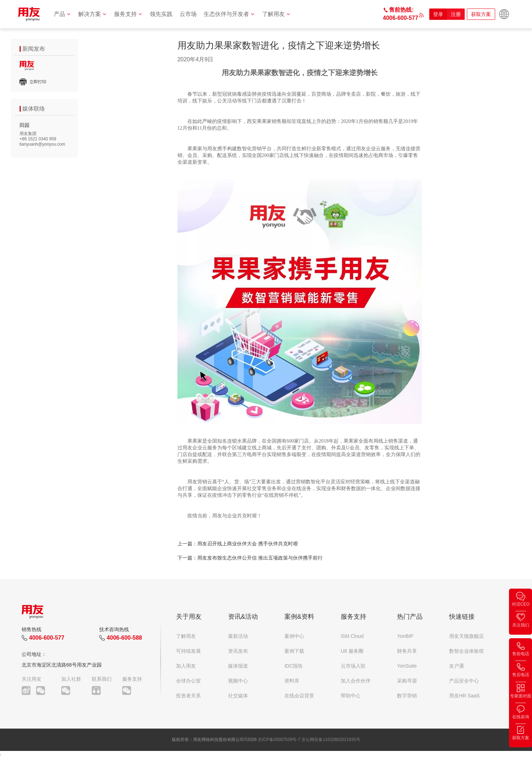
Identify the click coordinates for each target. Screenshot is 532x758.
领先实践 (161, 14)
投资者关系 (188, 696)
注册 (456, 14)
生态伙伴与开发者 (229, 14)
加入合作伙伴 (356, 681)
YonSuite (407, 666)
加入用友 (186, 666)
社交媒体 (238, 696)
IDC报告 (294, 666)
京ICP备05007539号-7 (279, 740)
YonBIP (405, 636)
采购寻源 (407, 681)
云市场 (188, 14)
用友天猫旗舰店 (466, 636)
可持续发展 (188, 651)
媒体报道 (238, 666)
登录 (438, 14)
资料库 (292, 681)
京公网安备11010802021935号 (331, 740)
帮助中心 (351, 696)
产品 (63, 14)
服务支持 (128, 14)
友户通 (457, 666)
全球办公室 (188, 681)
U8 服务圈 (352, 651)
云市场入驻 (353, 666)
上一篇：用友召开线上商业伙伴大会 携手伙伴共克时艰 (238, 544)
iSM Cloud (352, 636)
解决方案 (93, 14)
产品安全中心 (464, 681)
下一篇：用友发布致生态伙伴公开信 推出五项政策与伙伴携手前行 (250, 558)
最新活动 (238, 636)
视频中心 (238, 681)
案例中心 (294, 636)
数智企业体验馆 (466, 651)
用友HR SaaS (464, 696)
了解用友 (276, 14)
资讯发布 (238, 651)
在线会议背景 (299, 696)
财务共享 (407, 651)
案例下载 (294, 651)
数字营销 (407, 696)
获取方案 (481, 14)
